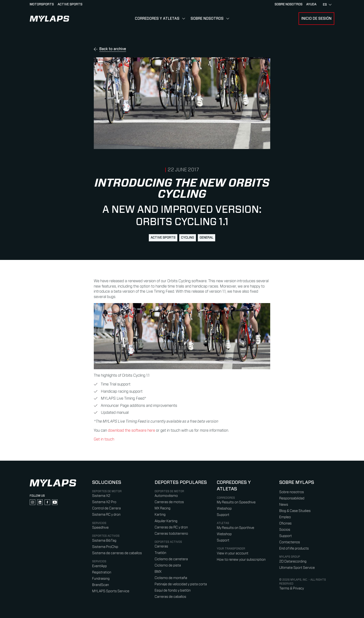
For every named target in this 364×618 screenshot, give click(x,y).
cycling (188, 238)
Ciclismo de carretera (171, 559)
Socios (285, 530)
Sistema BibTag (104, 541)
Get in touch (104, 439)
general (206, 238)
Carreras (161, 546)
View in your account (233, 553)
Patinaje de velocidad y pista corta (181, 584)
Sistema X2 (101, 496)
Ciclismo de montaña (171, 578)
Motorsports (42, 4)
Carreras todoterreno (171, 534)
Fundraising (101, 579)
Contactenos (290, 542)
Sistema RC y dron (106, 515)
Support (223, 515)
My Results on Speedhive (236, 502)
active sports (163, 238)
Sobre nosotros (207, 19)
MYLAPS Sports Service (111, 591)
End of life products (294, 548)
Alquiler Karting (166, 521)
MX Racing (162, 508)
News (284, 505)
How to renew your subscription (241, 560)
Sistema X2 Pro (104, 502)
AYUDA (311, 4)
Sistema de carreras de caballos (117, 553)
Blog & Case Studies (295, 511)
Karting (160, 515)
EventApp (99, 566)
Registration (102, 572)
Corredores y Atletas (157, 19)
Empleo (285, 517)
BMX (158, 572)
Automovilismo (166, 496)
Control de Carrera (106, 508)
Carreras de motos (169, 502)
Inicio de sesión (316, 19)
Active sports (70, 4)
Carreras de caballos (170, 597)
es (327, 5)
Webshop (224, 509)
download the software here (132, 430)
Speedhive (100, 528)
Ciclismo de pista (168, 565)
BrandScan (101, 585)
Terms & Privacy (292, 588)
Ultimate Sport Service (297, 568)
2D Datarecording (293, 561)
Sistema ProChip (105, 547)
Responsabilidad (292, 498)
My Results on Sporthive (236, 528)
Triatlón (160, 553)
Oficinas (285, 523)
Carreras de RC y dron (171, 527)
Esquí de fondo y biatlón (173, 590)
